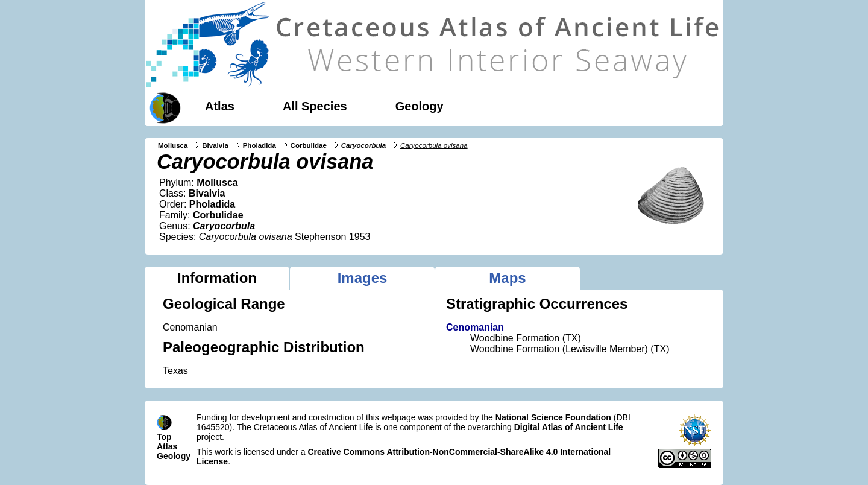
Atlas (220, 106)
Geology (420, 106)
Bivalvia (215, 145)
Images (363, 278)
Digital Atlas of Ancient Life (569, 427)
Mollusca (173, 145)
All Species (315, 106)
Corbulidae (309, 145)
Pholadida (259, 145)
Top (164, 437)
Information (217, 278)
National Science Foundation (553, 417)
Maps (507, 278)
